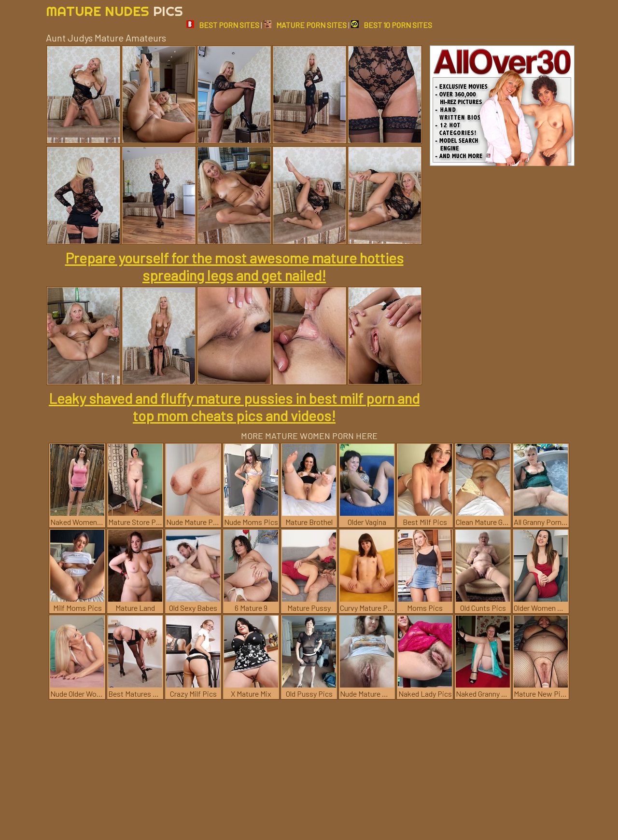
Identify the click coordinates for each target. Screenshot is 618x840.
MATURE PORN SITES (305, 25)
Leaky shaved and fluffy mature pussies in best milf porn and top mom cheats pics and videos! (234, 407)
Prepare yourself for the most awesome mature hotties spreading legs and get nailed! (234, 266)
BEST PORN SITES (223, 25)
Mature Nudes (114, 11)
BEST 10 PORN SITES (392, 25)
